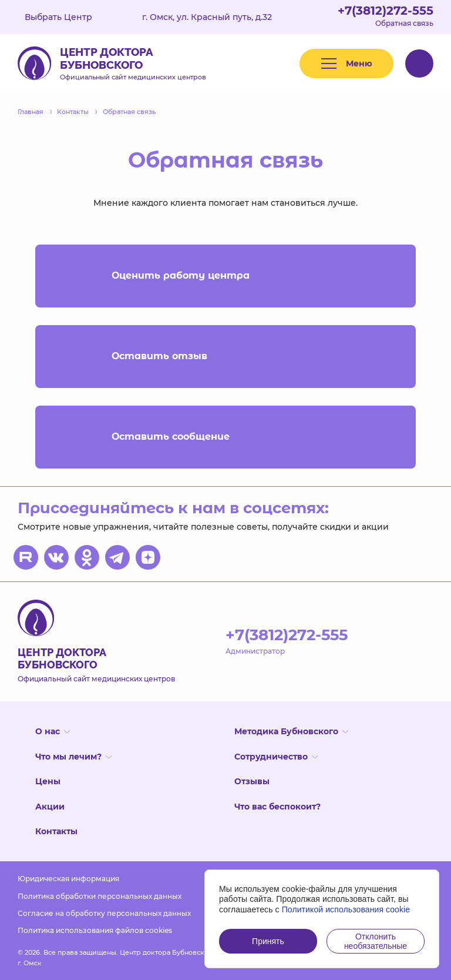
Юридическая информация (68, 879)
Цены (48, 781)
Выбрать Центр (67, 17)
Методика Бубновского (291, 731)
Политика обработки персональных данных (100, 896)
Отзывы (252, 781)
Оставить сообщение (225, 437)
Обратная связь (404, 23)
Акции (50, 807)
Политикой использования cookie (346, 909)
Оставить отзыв (225, 357)
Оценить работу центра (225, 276)
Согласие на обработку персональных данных (104, 913)
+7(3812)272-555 (386, 11)
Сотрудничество (276, 757)
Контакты (56, 831)
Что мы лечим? (73, 757)
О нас (53, 731)
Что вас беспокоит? (277, 807)
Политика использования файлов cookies (95, 930)
